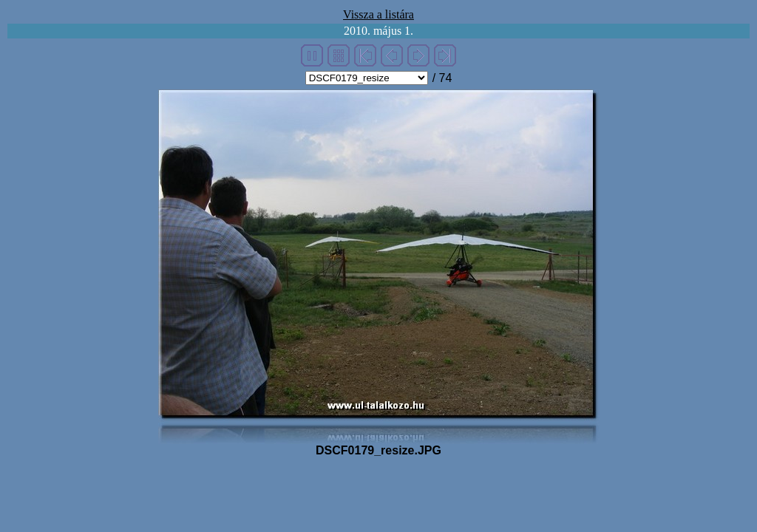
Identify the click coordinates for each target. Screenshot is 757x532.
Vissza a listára (378, 14)
